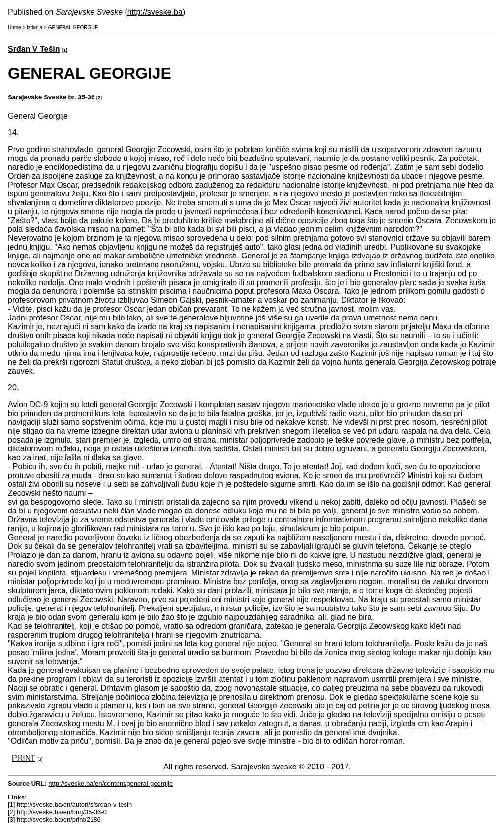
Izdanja (34, 27)
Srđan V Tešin (34, 49)
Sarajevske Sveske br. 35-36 (51, 97)
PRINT (24, 758)
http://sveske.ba (155, 12)
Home (15, 27)
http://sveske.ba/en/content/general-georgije (110, 783)
